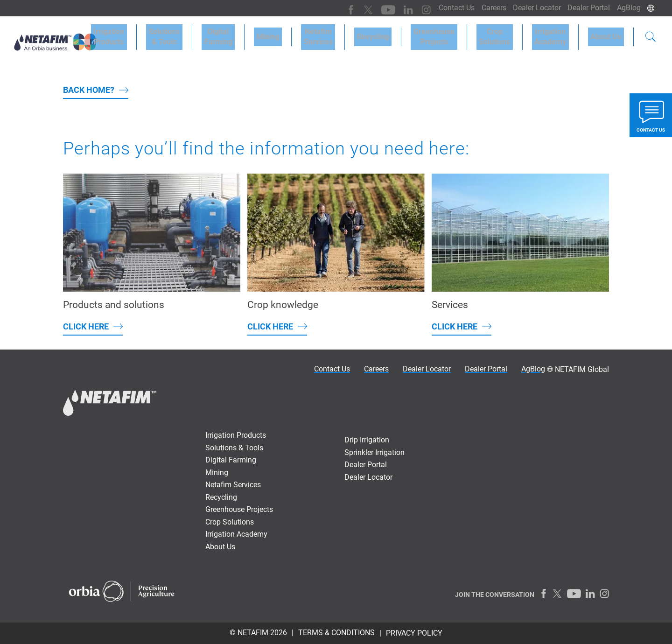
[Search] (651, 35)
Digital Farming (231, 460)
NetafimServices (347, 34)
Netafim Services (233, 485)
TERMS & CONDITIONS (336, 633)
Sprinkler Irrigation (374, 452)
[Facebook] (339, 8)
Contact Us (445, 8)
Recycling (396, 33)
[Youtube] (374, 8)
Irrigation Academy (236, 534)
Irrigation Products (158, 34)
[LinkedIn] (393, 8)
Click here (86, 326)
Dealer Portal (585, 8)
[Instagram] (409, 8)
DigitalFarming (257, 34)
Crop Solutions (230, 522)
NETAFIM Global (582, 369)
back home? (89, 90)
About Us (609, 33)
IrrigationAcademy (558, 34)
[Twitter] (356, 8)
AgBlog (627, 8)
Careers (485, 8)
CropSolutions (507, 34)
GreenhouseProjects (452, 34)
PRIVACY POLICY (414, 633)
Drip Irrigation (367, 440)
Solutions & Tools (208, 34)
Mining (302, 33)
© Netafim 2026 (258, 633)
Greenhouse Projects (239, 509)
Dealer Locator (530, 8)
